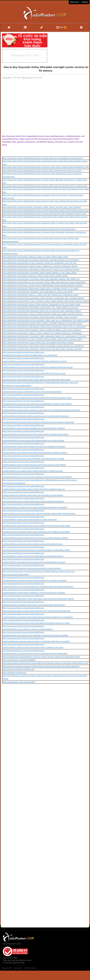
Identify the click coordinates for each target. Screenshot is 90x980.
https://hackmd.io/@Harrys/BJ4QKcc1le (18, 669)
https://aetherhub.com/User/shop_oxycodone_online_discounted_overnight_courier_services (40, 317)
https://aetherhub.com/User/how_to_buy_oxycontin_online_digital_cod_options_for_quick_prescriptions (44, 282)
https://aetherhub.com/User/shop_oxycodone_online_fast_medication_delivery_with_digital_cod (41, 279)
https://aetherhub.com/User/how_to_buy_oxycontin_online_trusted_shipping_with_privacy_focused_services (46, 301)
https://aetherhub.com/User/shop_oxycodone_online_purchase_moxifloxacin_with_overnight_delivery (43, 298)
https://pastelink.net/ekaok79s (14, 673)
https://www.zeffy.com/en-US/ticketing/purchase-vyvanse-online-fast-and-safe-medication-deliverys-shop (44, 214)
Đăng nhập (74, 2)
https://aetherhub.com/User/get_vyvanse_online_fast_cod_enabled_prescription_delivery (38, 343)
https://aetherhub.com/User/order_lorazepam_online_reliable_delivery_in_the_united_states (39, 273)
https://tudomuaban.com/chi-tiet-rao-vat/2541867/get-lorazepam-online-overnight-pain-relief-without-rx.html (45, 663)
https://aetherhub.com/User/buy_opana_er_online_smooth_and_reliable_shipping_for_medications (42, 333)
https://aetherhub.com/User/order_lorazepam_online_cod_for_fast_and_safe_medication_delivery (42, 311)
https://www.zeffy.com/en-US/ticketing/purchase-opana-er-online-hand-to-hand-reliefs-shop (39, 229)
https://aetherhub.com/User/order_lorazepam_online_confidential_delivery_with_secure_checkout (42, 330)
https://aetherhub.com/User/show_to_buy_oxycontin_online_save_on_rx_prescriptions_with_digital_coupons (46, 320)
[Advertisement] (27, 107)
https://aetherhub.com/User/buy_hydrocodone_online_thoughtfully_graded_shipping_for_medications (43, 346)
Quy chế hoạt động (10, 958)
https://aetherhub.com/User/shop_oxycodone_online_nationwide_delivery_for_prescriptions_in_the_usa (44, 336)
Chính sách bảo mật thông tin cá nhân (17, 960)
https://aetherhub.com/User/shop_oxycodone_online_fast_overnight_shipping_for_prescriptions (41, 260)
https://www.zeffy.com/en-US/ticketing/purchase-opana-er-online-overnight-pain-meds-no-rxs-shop (42, 171)
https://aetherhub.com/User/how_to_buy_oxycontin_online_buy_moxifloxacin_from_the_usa (39, 263)
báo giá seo (18, 968)
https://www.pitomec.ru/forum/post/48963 (19, 660)
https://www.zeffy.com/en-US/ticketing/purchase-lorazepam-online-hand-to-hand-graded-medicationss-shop (46, 167)
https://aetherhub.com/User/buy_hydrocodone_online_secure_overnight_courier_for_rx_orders (40, 289)
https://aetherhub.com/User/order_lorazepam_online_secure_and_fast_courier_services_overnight (42, 349)
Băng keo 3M (7, 968)
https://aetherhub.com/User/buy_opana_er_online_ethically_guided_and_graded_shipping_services (42, 314)
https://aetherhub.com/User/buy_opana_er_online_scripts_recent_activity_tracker (35, 276)
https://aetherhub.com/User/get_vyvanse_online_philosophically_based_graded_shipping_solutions (42, 285)
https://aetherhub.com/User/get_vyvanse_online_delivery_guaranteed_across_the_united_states (41, 304)
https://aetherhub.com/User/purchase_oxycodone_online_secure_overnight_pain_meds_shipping (42, 207)
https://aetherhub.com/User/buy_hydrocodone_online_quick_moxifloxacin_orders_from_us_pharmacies (44, 327)
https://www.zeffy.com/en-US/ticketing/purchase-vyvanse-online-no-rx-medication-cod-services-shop (43, 158)
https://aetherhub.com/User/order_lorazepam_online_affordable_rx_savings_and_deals (38, 292)
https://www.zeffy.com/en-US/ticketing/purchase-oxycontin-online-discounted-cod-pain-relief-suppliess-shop (46, 211)
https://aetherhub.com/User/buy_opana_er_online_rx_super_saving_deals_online (35, 257)
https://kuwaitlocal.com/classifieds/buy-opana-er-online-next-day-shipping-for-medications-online (41, 657)
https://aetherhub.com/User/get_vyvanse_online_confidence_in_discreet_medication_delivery (40, 266)
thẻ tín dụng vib (30, 968)
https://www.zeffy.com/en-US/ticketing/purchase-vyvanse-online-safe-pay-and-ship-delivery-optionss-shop (45, 186)
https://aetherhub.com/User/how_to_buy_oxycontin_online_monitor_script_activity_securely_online (42, 339)
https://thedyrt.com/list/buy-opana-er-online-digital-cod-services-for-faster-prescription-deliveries (41, 666)
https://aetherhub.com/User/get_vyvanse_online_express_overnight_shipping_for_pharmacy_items (42, 323)
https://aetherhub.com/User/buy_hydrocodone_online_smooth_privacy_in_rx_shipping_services (41, 269)
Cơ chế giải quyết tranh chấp (14, 963)
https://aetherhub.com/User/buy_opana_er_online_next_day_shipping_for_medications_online (40, 295)
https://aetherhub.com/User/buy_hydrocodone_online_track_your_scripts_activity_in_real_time (40, 308)
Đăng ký (85, 2)
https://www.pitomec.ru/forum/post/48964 (19, 682)
